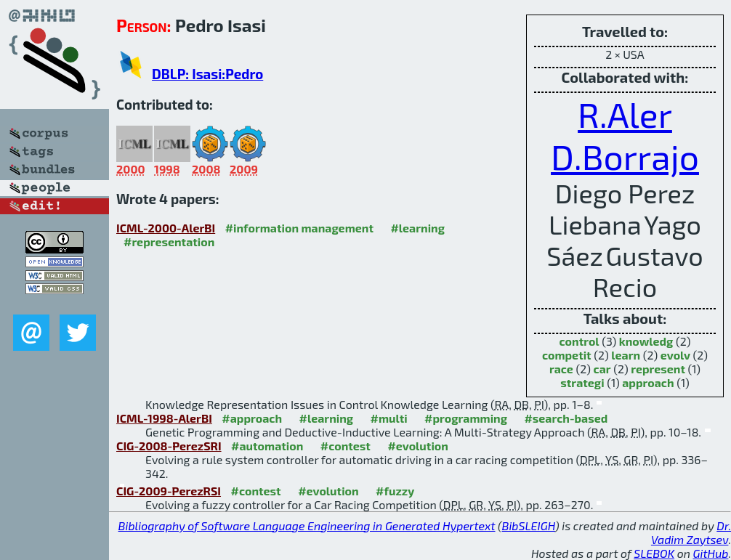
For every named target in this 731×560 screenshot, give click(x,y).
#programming (466, 418)
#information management (299, 228)
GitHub (711, 553)
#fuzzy (395, 491)
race (561, 369)
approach (648, 382)
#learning (417, 228)
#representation (169, 242)
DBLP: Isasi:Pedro (207, 74)
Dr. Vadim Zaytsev (691, 532)
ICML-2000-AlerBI (166, 228)
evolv (675, 355)
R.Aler (625, 114)
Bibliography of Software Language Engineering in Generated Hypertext (307, 525)
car (602, 369)
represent (658, 369)
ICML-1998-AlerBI (164, 418)
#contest (346, 446)
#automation (267, 446)
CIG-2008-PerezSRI (169, 446)
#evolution (417, 446)
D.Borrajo (625, 156)
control (579, 341)
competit (567, 355)
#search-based (566, 418)
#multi (389, 418)
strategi (582, 382)
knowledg (646, 341)
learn (626, 355)
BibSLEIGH (529, 525)
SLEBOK (654, 553)
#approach (252, 418)
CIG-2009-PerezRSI (169, 491)
